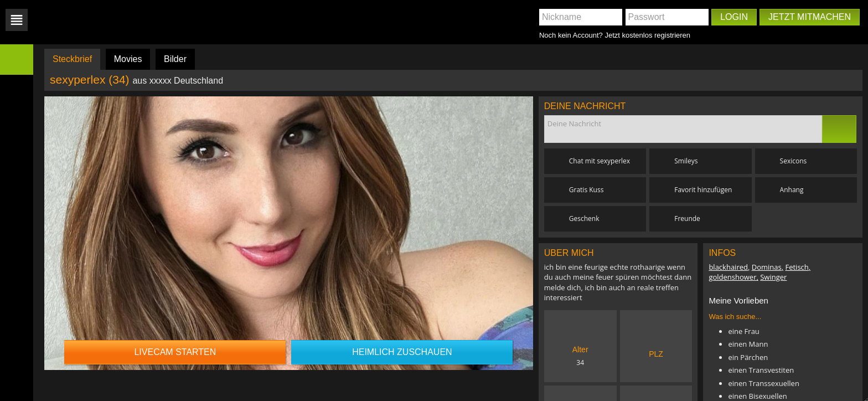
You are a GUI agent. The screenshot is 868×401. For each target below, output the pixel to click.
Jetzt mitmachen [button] (810, 17)
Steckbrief (72, 59)
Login (734, 17)
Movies (128, 59)
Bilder (175, 59)
